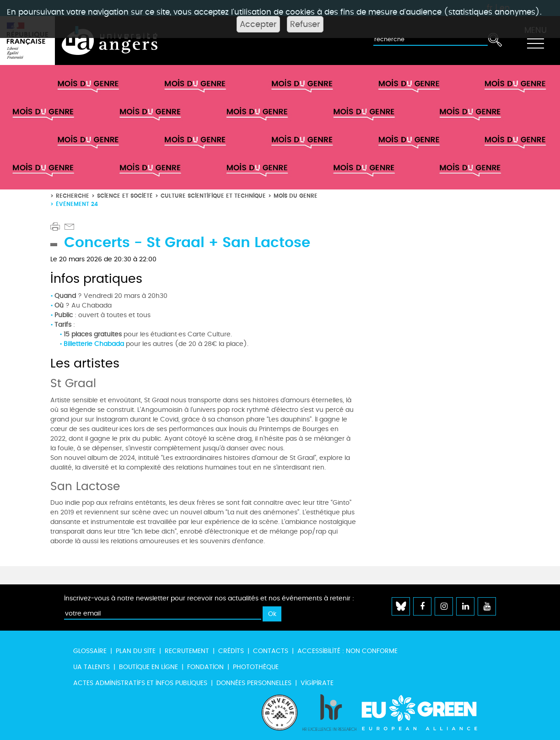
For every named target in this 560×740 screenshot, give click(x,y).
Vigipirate (317, 683)
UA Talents (92, 667)
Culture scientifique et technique (213, 196)
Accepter (258, 24)
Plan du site (136, 651)
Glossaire (90, 651)
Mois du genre (296, 196)
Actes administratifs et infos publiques (140, 683)
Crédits (231, 651)
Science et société (125, 196)
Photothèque (256, 667)
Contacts (271, 651)
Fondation (205, 667)
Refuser (305, 24)
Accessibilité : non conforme (347, 651)
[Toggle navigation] (535, 41)
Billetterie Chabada (94, 344)
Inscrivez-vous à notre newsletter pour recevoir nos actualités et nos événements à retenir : (209, 598)
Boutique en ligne (148, 667)
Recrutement (187, 651)
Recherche (73, 196)
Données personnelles (254, 683)
